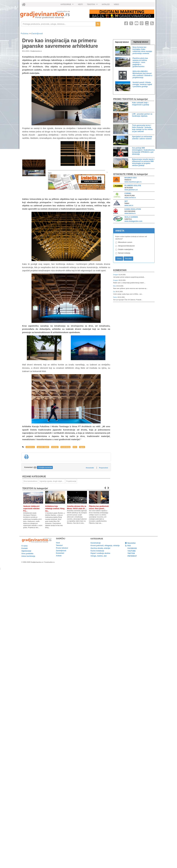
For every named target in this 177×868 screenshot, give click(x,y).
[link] (53, 15)
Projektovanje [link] (71, 481)
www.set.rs (129, 205)
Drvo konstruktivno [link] (30, 481)
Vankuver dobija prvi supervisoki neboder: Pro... (32, 509)
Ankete (59, 556)
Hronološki (90, 468)
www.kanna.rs (130, 213)
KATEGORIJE (67, 5)
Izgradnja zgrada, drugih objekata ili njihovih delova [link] (52, 481)
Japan (82, 447)
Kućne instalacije (97, 551)
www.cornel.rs (130, 198)
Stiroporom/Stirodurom (126, 246)
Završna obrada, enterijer (100, 548)
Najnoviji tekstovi (122, 42)
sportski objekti (43, 447)
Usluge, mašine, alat (99, 556)
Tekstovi (59, 545)
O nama (24, 546)
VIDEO (116, 4)
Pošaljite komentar (45, 467)
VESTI (80, 4)
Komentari (120, 270)
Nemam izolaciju (124, 253)
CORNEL (128, 193)
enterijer (55, 447)
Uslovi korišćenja (28, 556)
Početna (25, 33)
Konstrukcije (96, 543)
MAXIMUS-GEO (130, 178)
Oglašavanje (26, 551)
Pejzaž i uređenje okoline (100, 553)
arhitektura (30, 447)
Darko (115, 297)
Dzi (114, 292)
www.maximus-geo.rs (133, 182)
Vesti (58, 543)
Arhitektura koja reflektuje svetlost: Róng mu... (55, 509)
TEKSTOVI (93, 5)
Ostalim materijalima (126, 249)
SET (126, 201)
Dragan (116, 275)
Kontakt (25, 548)
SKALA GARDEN (131, 217)
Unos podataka (27, 554)
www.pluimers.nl (131, 190)
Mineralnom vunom (125, 242)
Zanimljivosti (37, 33)
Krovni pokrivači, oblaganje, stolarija (105, 546)
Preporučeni (103, 468)
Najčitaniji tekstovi (141, 42)
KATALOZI (106, 4)
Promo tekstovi (62, 548)
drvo (75, 447)
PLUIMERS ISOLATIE (133, 186)
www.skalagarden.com (133, 221)
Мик (115, 286)
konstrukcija (65, 447)
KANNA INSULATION (133, 209)
